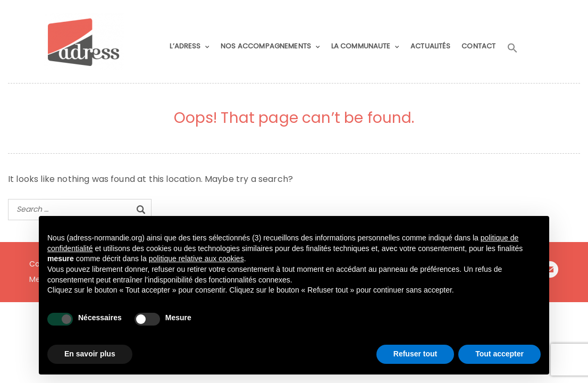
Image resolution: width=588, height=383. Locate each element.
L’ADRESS (185, 46)
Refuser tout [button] (415, 354)
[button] (513, 48)
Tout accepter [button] (499, 354)
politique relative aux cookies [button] (196, 259)
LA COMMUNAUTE (361, 46)
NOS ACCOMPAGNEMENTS (266, 46)
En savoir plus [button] (90, 354)
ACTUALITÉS (430, 46)
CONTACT (478, 46)
